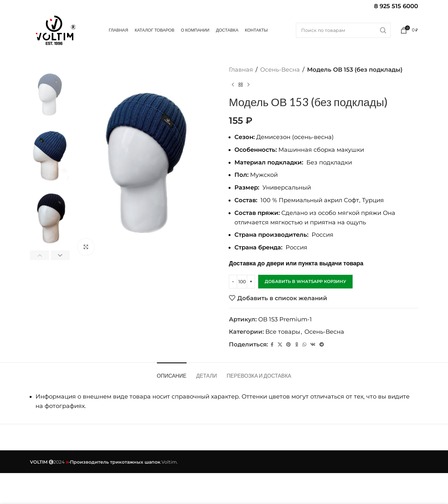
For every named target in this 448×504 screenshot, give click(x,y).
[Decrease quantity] (233, 282)
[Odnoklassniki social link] (297, 345)
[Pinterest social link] (288, 345)
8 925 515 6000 (396, 6)
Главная (241, 70)
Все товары (283, 332)
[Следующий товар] (248, 85)
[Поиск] (343, 30)
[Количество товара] (242, 282)
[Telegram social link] (322, 345)
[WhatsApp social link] (304, 345)
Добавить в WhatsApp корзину (305, 281)
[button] (40, 255)
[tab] (172, 372)
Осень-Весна (280, 70)
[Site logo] (55, 30)
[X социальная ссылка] (280, 345)
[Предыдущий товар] (233, 85)
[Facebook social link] (272, 345)
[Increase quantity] (251, 282)
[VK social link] (313, 345)
